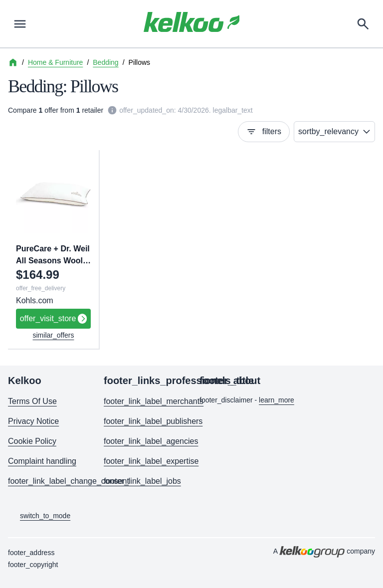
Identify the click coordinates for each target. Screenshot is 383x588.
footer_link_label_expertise (144, 461)
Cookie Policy (32, 441)
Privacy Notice (33, 421)
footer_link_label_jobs (142, 481)
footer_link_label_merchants (144, 401)
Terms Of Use (32, 401)
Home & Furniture (55, 62)
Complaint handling (42, 461)
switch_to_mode (39, 516)
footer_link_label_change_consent (48, 481)
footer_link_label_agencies (144, 441)
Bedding (105, 62)
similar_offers (54, 335)
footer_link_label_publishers (144, 421)
